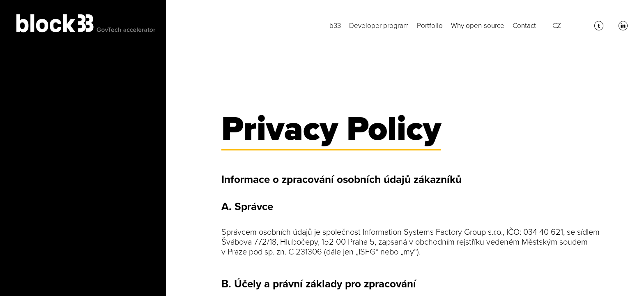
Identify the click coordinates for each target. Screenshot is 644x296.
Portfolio (430, 26)
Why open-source (478, 26)
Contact (524, 26)
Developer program (379, 26)
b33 (335, 26)
